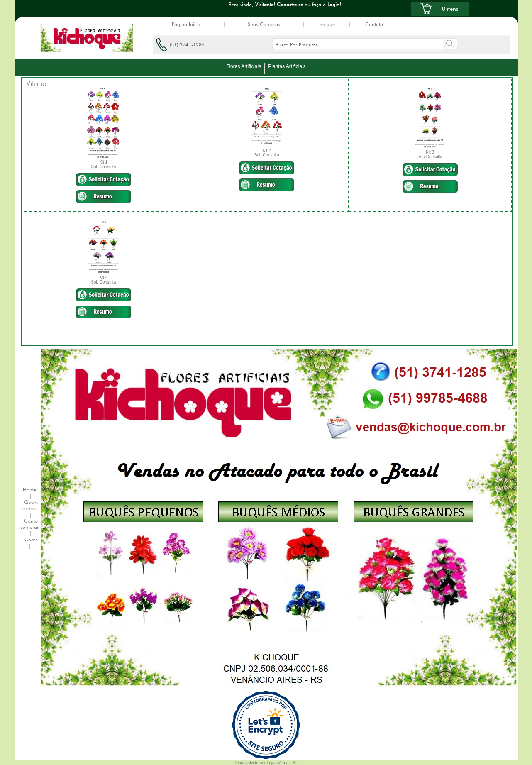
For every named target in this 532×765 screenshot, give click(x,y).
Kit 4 (103, 277)
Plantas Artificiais (287, 66)
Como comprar (29, 524)
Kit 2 (267, 150)
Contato (374, 24)
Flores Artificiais (244, 66)
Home (29, 490)
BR (295, 763)
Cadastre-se (290, 4)
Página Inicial (187, 24)
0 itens (450, 9)
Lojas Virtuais (280, 763)
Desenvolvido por (250, 763)
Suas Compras (264, 24)
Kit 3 (430, 152)
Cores (31, 539)
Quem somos (30, 505)
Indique (327, 24)
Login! (334, 4)
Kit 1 (103, 162)
